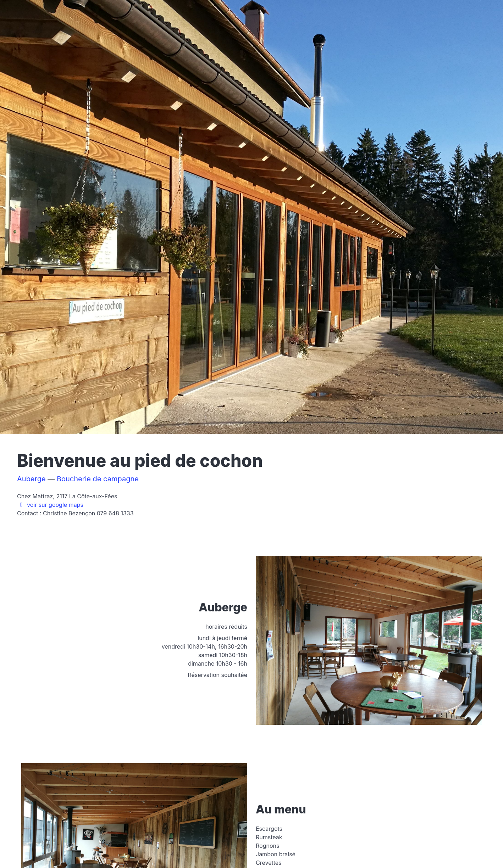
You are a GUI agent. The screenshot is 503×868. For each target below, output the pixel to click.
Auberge (31, 479)
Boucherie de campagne (98, 479)
